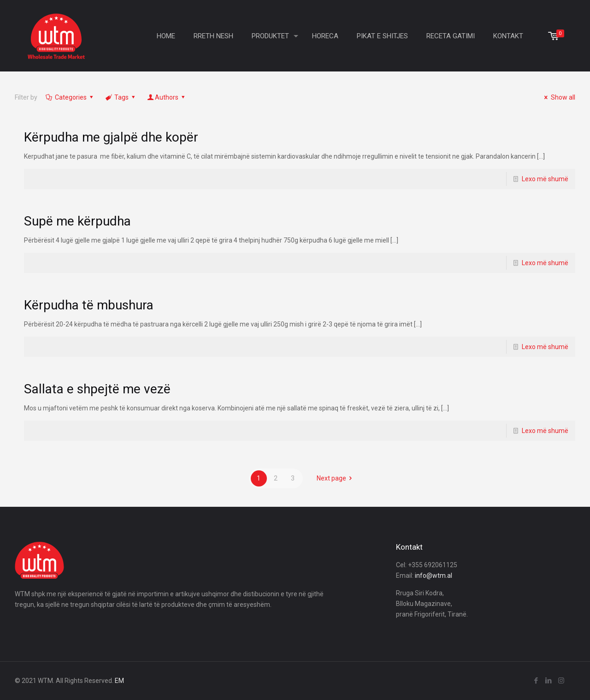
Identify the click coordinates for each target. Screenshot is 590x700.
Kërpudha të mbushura (89, 305)
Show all (558, 97)
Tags (121, 97)
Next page (336, 478)
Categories (70, 97)
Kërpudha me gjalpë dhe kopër (111, 137)
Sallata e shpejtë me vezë (97, 389)
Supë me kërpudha (77, 221)
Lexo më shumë (545, 179)
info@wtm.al (434, 575)
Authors (167, 97)
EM (119, 681)
